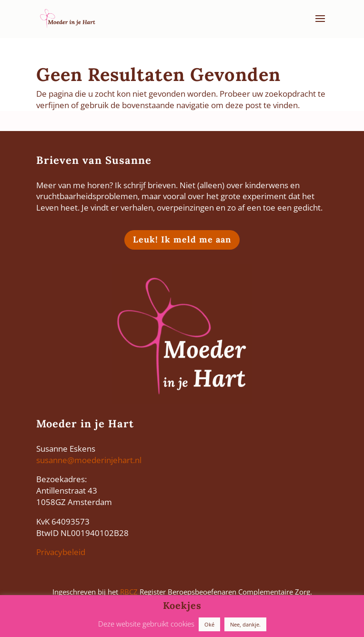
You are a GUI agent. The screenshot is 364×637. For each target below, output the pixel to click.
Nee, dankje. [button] (245, 624)
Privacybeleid (61, 552)
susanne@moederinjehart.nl (89, 460)
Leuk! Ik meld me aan (182, 239)
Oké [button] (209, 624)
